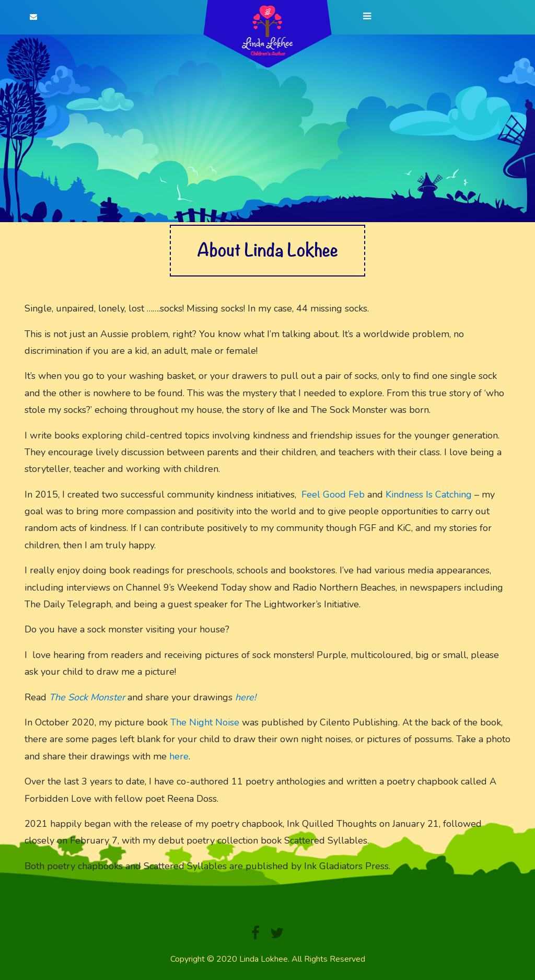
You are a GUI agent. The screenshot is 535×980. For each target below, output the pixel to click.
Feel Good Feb (333, 494)
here (179, 756)
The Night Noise (205, 722)
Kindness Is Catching (429, 494)
